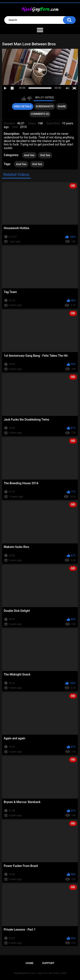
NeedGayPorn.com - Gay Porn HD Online (37, 973)
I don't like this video (29, 99)
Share (62, 106)
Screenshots (44, 106)
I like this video (24, 99)
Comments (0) (40, 114)
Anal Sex (29, 155)
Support (48, 963)
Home (30, 963)
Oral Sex (45, 155)
